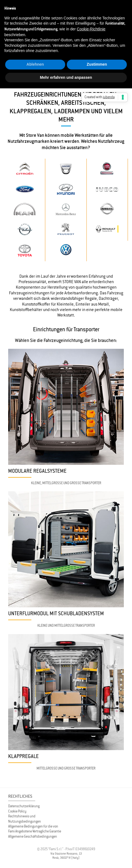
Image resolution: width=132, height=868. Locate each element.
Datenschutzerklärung (24, 806)
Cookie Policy (17, 811)
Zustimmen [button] (97, 64)
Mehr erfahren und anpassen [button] (66, 77)
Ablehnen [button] (35, 64)
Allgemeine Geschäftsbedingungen (33, 836)
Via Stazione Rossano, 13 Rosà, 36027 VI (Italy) (66, 856)
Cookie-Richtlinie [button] (91, 29)
